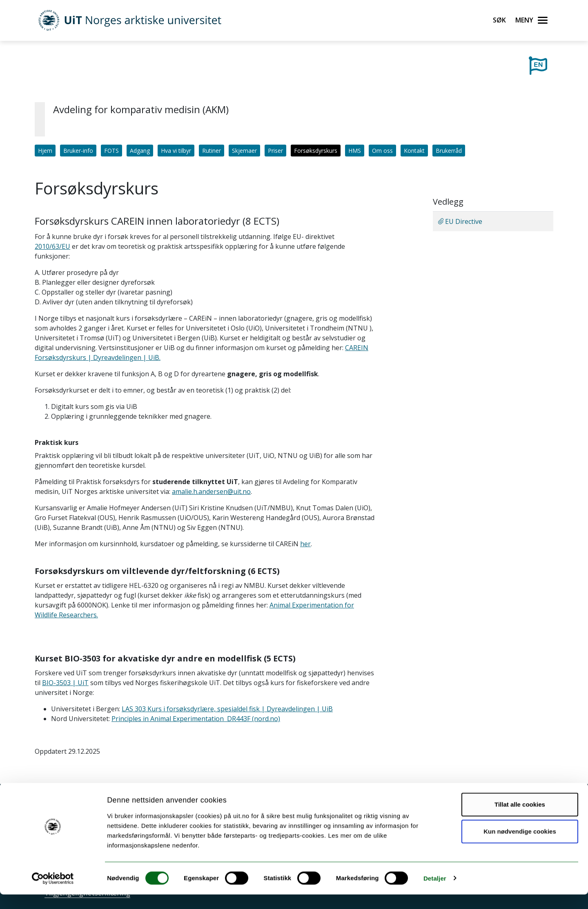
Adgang (140, 151)
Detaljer (435, 893)
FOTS (111, 151)
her (305, 544)
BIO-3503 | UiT (65, 683)
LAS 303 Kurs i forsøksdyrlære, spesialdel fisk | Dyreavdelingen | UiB (227, 709)
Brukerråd (449, 151)
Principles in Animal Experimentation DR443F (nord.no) (196, 719)
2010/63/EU (52, 246)
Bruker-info (78, 151)
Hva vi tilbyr (176, 151)
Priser (275, 151)
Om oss (382, 151)
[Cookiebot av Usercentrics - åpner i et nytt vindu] (53, 893)
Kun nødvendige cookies (520, 846)
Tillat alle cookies (520, 819)
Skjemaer (244, 151)
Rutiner (212, 151)
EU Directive (460, 221)
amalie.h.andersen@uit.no (211, 491)
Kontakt (414, 151)
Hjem (45, 151)
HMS (355, 151)
